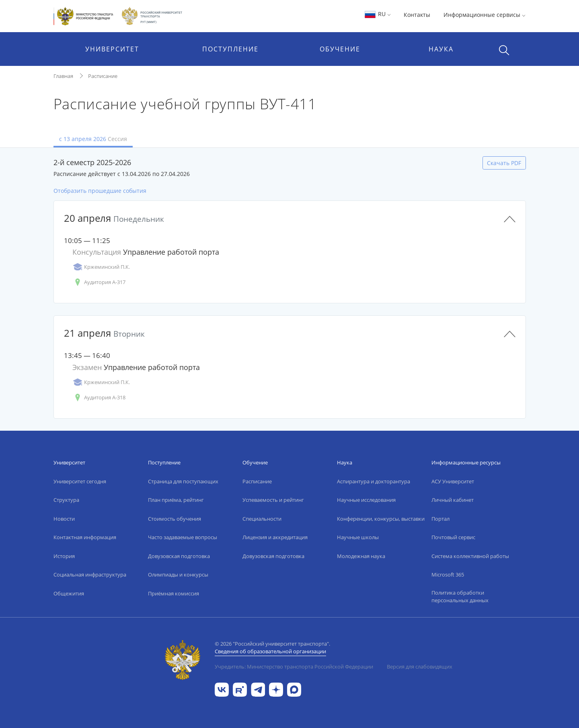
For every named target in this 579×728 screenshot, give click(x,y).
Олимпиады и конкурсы (178, 575)
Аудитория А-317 (99, 282)
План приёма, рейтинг (176, 500)
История (64, 556)
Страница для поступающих (183, 481)
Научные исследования (366, 500)
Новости (64, 519)
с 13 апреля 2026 (93, 139)
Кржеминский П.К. (101, 267)
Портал (440, 519)
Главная (63, 76)
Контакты (417, 15)
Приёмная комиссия (173, 593)
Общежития (69, 593)
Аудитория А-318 (99, 398)
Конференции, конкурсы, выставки (381, 519)
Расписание (103, 76)
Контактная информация (85, 537)
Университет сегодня (80, 481)
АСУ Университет (453, 481)
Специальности (262, 519)
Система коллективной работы (470, 556)
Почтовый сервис (453, 537)
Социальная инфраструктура (90, 575)
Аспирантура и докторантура (374, 481)
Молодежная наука (361, 556)
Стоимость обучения (175, 519)
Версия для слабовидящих (420, 667)
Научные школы (358, 537)
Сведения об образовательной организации (270, 651)
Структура (66, 500)
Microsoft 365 (448, 575)
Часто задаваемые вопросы (183, 537)
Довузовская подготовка (179, 556)
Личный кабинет (453, 500)
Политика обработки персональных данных (460, 597)
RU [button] (377, 14)
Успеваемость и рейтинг (273, 500)
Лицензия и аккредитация (275, 537)
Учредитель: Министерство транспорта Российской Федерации (294, 667)
